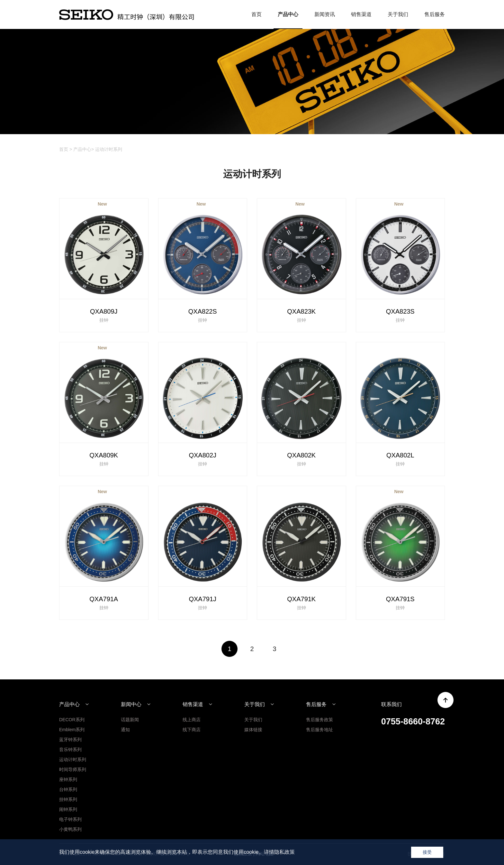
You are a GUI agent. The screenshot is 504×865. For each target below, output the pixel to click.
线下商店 (192, 730)
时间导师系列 (73, 769)
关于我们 (398, 14)
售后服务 (435, 14)
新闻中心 (131, 704)
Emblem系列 (72, 730)
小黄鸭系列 (70, 829)
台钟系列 (68, 789)
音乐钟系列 (70, 750)
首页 (256, 14)
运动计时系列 (109, 149)
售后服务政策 (319, 720)
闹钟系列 (68, 809)
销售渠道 (361, 14)
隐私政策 (284, 852)
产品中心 (288, 14)
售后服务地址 (319, 730)
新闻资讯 (325, 14)
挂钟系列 (68, 799)
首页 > (66, 149)
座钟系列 (68, 779)
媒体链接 (253, 730)
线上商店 (192, 720)
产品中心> (84, 149)
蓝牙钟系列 (70, 740)
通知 (125, 730)
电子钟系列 (70, 819)
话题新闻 (130, 720)
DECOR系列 (72, 720)
